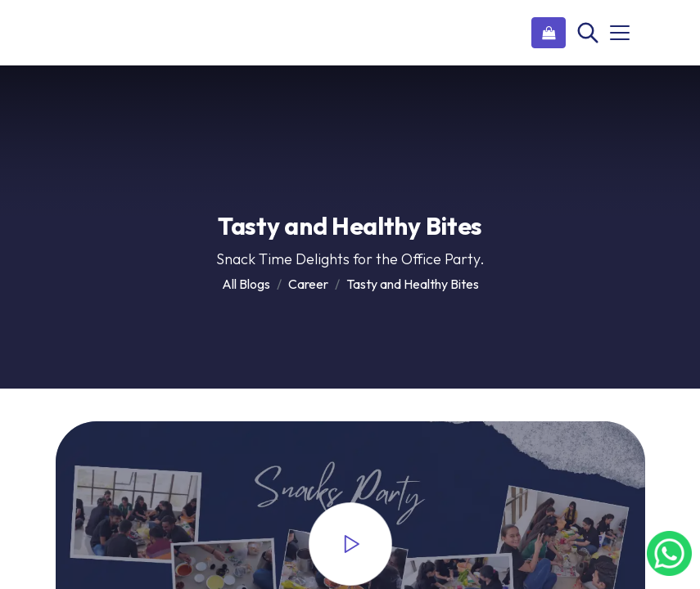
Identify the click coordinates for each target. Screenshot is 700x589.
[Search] (586, 33)
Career (308, 284)
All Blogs (246, 284)
